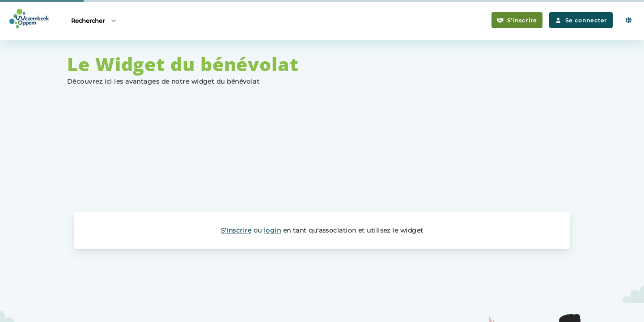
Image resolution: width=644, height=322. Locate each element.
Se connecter (581, 20)
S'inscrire (517, 20)
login (272, 230)
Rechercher (94, 20)
